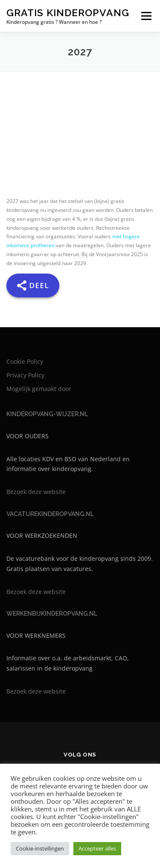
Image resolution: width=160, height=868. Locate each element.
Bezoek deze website (36, 492)
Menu (145, 16)
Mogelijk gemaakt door (39, 389)
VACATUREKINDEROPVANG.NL (50, 514)
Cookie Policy (25, 361)
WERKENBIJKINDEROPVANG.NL (52, 614)
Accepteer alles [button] (97, 848)
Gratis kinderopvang (68, 13)
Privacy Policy (25, 375)
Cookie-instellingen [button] (40, 848)
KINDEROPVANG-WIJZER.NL (47, 414)
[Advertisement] (80, 143)
